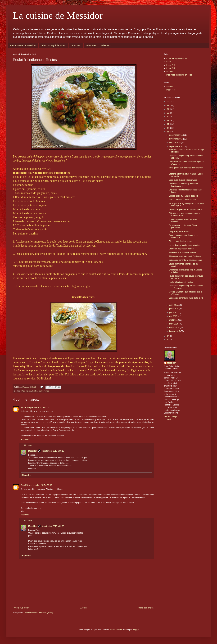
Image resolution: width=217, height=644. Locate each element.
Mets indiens (26, 391)
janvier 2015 (175, 331)
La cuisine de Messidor (58, 15)
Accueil (84, 608)
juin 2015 (173, 312)
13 (168, 340)
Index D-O (76, 45)
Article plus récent (21, 608)
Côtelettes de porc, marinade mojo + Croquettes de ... (184, 214)
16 (168, 128)
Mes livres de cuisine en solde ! (180, 75)
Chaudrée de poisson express (182, 249)
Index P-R (91, 45)
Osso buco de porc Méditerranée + (184, 180)
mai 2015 (174, 316)
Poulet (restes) (44, 391)
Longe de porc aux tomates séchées (184, 245)
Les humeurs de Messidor (23, 45)
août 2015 (174, 305)
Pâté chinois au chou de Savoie (182, 252)
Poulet (35, 391)
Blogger (136, 630)
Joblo (23, 407)
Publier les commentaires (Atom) (39, 612)
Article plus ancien (146, 608)
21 (168, 109)
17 (168, 124)
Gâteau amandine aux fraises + (182, 200)
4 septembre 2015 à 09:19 (53, 451)
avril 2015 (174, 320)
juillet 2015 (174, 309)
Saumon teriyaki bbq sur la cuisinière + (185, 209)
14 (168, 336)
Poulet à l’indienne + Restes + (182, 282)
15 (168, 132)
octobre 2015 (175, 143)
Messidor (33, 451)
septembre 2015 (176, 146)
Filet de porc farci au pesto (180, 241)
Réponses (28, 445)
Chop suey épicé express (180, 231)
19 (168, 117)
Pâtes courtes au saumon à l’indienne (185, 256)
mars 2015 (174, 324)
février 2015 (175, 328)
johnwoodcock (116, 630)
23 (168, 102)
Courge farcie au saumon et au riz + (184, 196)
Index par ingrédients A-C (54, 45)
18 (168, 121)
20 (168, 113)
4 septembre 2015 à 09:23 (53, 526)
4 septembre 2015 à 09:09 (41, 485)
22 (168, 105)
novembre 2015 (176, 139)
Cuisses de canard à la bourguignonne (185, 260)
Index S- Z (106, 45)
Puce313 (25, 485)
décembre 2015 (176, 135)
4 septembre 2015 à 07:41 (38, 407)
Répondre (25, 440)
